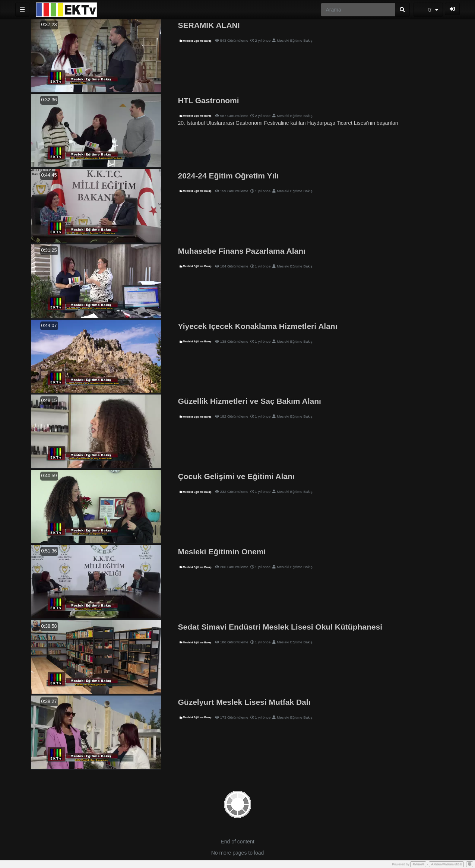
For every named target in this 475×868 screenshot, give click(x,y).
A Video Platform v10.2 (446, 864)
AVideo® (418, 864)
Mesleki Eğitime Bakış (196, 41)
